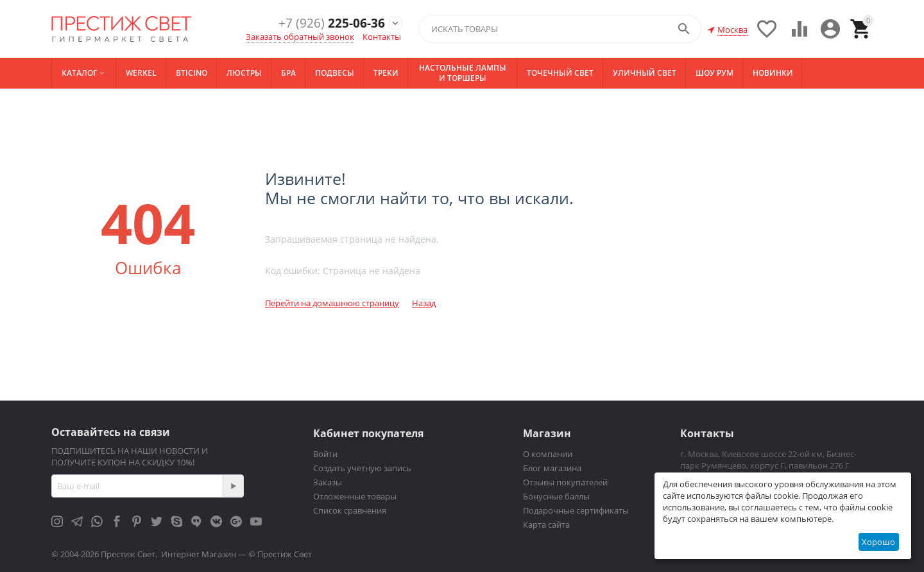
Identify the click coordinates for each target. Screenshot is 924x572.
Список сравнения (350, 510)
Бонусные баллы (556, 496)
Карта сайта (546, 524)
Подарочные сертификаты (576, 510)
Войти (325, 454)
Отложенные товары (355, 496)
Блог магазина (552, 468)
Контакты (382, 37)
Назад (424, 303)
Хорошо (878, 542)
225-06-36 (327, 23)
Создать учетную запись (362, 468)
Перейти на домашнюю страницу (332, 303)
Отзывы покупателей (565, 482)
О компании (548, 454)
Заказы (328, 482)
